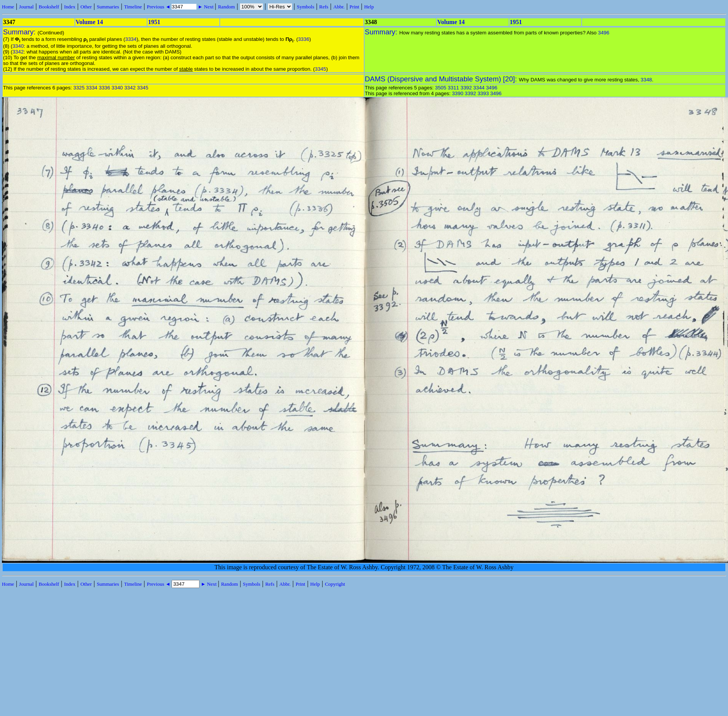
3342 (18, 52)
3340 (18, 46)
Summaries (108, 7)
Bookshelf (49, 7)
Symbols (306, 7)
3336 (304, 39)
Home (8, 7)
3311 (454, 88)
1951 (154, 22)
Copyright (335, 584)
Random (226, 7)
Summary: (20, 32)
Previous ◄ (159, 7)
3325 (79, 88)
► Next (206, 7)
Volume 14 (89, 22)
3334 (131, 39)
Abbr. (339, 7)
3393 (483, 93)
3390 (458, 93)
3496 (604, 33)
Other (86, 7)
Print (354, 7)
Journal (26, 7)
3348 (646, 80)
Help (369, 7)
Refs (324, 7)
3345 (321, 69)
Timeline (133, 7)
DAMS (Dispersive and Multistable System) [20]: (442, 79)
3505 (441, 88)
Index (70, 7)
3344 (479, 88)
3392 (466, 88)
